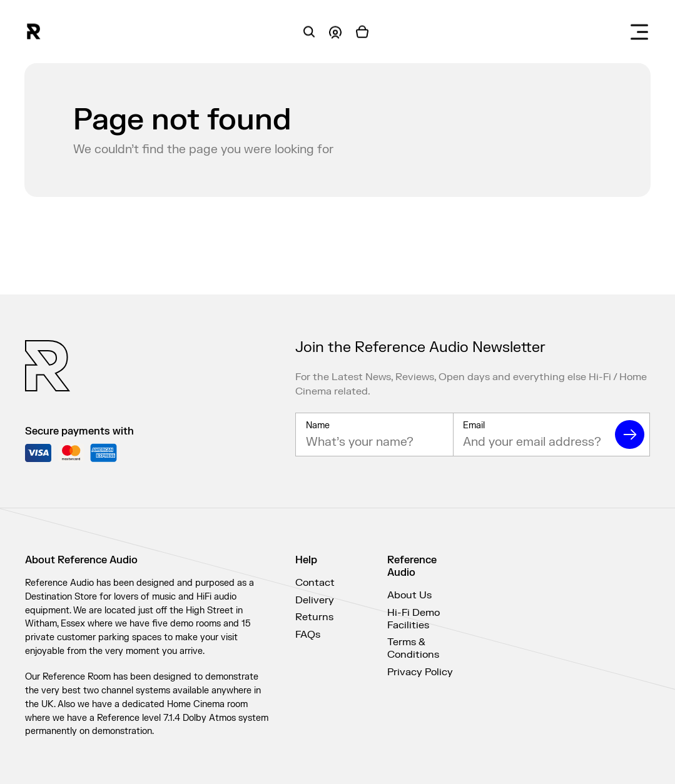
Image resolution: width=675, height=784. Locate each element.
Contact (315, 583)
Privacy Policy (420, 672)
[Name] (374, 443)
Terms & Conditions (413, 648)
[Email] (532, 443)
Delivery (315, 600)
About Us (409, 595)
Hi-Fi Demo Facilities (414, 619)
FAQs (308, 635)
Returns (314, 617)
